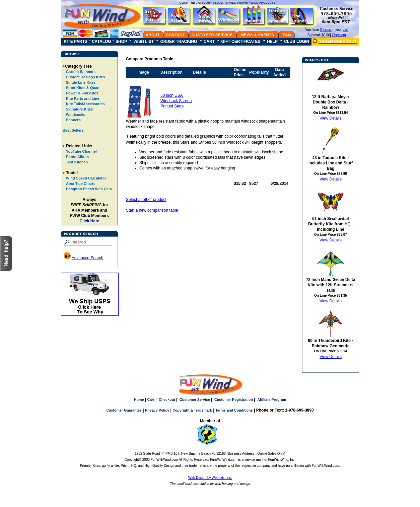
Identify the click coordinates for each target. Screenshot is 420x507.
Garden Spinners (80, 72)
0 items (326, 30)
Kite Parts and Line (82, 98)
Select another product (146, 200)
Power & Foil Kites (82, 93)
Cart (151, 400)
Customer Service (195, 400)
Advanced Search (88, 258)
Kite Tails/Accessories (85, 104)
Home (139, 400)
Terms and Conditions (234, 410)
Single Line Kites (80, 82)
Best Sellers (73, 130)
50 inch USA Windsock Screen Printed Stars (176, 101)
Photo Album (77, 157)
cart (345, 30)
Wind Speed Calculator (86, 178)
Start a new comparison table (152, 210)
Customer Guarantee (124, 410)
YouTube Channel (81, 151)
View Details (331, 118)
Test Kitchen (77, 162)
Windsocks (75, 115)
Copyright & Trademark (192, 410)
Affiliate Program (272, 400)
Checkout (339, 35)
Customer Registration (234, 400)
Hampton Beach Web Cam (89, 189)
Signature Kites (79, 109)
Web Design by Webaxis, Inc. (210, 478)
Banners (73, 120)
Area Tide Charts (81, 184)
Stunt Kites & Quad (82, 88)
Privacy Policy (157, 410)
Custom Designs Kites (85, 77)
